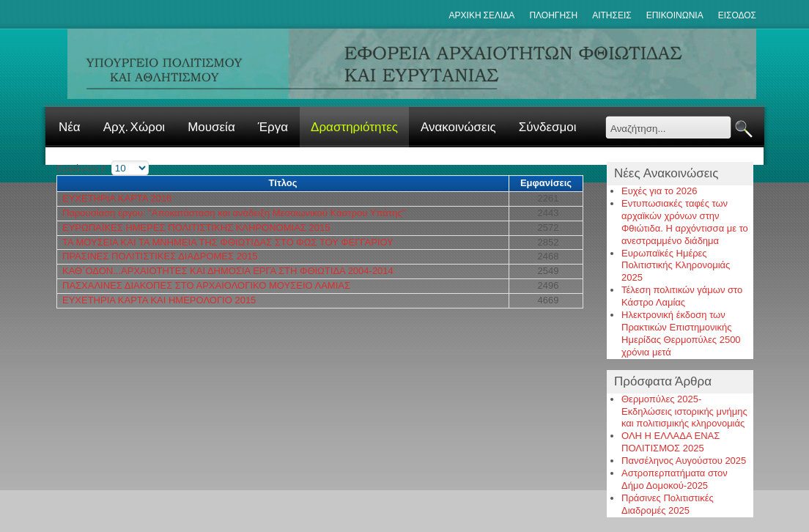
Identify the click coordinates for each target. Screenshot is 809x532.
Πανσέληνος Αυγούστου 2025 (684, 461)
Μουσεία (211, 127)
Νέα (70, 127)
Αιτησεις (612, 15)
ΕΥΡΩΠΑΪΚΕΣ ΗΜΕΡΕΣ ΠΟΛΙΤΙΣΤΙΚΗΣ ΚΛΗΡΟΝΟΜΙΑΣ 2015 (196, 228)
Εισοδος (737, 15)
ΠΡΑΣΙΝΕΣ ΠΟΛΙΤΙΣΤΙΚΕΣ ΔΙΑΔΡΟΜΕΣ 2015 (160, 256)
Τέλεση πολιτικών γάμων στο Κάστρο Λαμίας (682, 296)
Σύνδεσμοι (548, 127)
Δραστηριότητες (354, 127)
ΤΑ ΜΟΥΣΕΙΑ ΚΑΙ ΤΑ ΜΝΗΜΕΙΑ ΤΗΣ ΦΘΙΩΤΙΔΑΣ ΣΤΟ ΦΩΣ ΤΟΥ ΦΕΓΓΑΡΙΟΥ (228, 242)
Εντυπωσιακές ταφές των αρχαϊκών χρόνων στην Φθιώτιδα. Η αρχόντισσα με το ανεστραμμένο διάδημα (685, 222)
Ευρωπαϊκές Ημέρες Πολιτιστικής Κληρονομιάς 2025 (676, 266)
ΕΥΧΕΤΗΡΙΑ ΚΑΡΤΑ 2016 (117, 198)
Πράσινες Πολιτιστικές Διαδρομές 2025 (668, 504)
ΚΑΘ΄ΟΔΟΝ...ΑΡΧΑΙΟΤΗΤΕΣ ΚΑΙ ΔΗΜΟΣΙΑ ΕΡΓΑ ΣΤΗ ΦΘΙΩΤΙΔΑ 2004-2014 (228, 271)
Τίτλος (282, 183)
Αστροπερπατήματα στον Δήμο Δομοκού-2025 (675, 479)
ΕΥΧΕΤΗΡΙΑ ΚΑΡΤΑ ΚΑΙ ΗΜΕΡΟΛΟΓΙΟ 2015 (159, 300)
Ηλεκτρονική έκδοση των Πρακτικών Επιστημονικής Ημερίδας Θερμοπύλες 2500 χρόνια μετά (681, 333)
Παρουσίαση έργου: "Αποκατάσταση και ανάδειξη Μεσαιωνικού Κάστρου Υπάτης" (234, 213)
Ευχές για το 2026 (660, 191)
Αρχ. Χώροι (134, 127)
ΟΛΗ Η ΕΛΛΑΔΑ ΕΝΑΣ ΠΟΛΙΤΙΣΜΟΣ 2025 (671, 442)
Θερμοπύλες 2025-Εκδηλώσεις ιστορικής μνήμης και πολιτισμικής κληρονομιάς (684, 411)
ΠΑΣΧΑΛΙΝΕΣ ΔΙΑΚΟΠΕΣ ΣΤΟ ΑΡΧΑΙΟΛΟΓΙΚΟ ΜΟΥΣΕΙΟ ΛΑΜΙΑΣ (206, 285)
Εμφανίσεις (546, 183)
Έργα (273, 127)
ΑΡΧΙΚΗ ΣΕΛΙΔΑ (482, 15)
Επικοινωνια (675, 15)
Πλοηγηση (553, 15)
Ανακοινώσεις (458, 127)
